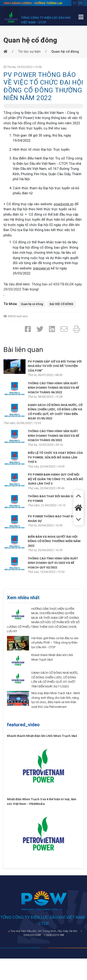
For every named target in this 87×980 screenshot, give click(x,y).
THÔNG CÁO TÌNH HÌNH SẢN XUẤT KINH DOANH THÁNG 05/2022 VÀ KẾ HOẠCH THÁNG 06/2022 (53, 388)
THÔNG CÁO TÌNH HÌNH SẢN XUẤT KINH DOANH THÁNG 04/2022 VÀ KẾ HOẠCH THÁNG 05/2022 (53, 436)
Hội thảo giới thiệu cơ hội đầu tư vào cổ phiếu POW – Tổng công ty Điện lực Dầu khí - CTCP (55, 643)
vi (74, 3)
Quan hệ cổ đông (32, 304)
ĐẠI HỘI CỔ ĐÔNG (61, 304)
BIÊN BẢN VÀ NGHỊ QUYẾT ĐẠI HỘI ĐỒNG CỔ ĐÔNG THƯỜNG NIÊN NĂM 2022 (54, 541)
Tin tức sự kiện (29, 52)
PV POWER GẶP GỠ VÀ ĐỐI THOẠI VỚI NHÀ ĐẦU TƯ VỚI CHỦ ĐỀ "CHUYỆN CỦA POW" (55, 366)
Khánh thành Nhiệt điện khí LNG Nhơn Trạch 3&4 (42, 736)
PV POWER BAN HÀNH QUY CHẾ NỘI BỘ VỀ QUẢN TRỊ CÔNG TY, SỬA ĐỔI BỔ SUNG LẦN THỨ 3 (55, 479)
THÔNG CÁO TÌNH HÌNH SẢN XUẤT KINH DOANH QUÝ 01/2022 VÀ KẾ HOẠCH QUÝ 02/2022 (53, 563)
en (81, 3)
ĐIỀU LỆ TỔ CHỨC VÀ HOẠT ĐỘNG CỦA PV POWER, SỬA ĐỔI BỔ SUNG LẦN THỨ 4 (55, 457)
